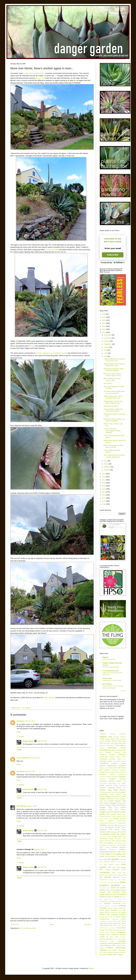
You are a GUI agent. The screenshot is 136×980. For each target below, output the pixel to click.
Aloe (110, 737)
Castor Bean (121, 757)
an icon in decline (52, 250)
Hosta (102, 827)
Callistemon (122, 755)
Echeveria (123, 772)
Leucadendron (112, 845)
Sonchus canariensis (110, 928)
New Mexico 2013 (112, 865)
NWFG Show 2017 (119, 873)
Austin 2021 (115, 739)
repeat (110, 908)
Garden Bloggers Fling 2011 (110, 797)
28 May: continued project (111, 667)
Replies (22, 737)
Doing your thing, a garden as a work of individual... (114, 420)
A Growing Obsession (111, 671)
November (108, 338)
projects (107, 903)
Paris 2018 (110, 890)
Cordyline (115, 763)
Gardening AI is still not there (112, 680)
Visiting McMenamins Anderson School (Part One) (114, 365)
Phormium (116, 892)
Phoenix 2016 (105, 892)
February (107, 467)
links (118, 845)
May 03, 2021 (39, 849)
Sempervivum (104, 919)
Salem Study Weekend (108, 910)
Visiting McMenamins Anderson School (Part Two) (114, 360)
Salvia (120, 910)
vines (102, 948)
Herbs (116, 823)
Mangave (122, 849)
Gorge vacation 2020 (119, 816)
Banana (115, 741)
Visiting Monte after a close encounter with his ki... (113, 397)
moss (124, 852)
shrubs (123, 919)
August (107, 347)
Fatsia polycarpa (120, 785)
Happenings (103, 823)
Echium (103, 774)
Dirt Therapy (107, 684)
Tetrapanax (121, 932)
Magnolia (122, 847)
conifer (110, 761)
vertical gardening (114, 943)
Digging (105, 657)
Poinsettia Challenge (115, 901)
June (106, 353)
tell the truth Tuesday (107, 932)
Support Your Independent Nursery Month (113, 930)
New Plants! (108, 383)
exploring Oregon (115, 781)
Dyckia (102, 772)
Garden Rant (107, 678)
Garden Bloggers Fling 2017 (115, 803)
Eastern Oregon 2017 (112, 772)
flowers (103, 790)
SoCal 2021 (108, 925)
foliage (110, 790)
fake (124, 781)
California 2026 (120, 752)
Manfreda (113, 849)
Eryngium (113, 779)
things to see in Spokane (109, 935)
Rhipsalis (116, 908)
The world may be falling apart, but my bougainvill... (114, 392)
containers (104, 763)
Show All (123, 691)
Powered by (113, 263)
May (106, 356)
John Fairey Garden (106, 837)
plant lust (123, 897)
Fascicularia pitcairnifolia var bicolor (113, 783)
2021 (104, 329)
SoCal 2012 (117, 921)
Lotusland (114, 847)
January (107, 470)
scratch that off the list (107, 917)
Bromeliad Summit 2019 (117, 750)
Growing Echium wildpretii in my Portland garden (113, 410)
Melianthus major (115, 852)
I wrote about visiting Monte (34, 73)
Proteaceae (117, 903)
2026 (104, 314)
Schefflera (122, 915)
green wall (108, 819)
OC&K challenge (118, 875)
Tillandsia (122, 935)
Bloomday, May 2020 (111, 406)
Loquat (107, 847)
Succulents (121, 928)
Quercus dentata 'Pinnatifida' (108, 906)
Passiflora (118, 890)
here (31, 346)
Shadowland (115, 919)
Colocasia (103, 761)
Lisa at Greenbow (23, 758)
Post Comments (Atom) (28, 928)
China (124, 759)
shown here (41, 78)
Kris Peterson (22, 806)
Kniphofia (118, 841)
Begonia (102, 746)
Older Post (88, 924)
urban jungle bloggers (119, 939)
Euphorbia (103, 781)
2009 (104, 504)
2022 (104, 326)
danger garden (49, 698)
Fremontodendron (105, 792)
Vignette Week (121, 945)
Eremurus (103, 779)
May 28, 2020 (42, 741)
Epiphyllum (115, 777)
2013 (104, 492)
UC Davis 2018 (112, 937)
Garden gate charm (109, 659)
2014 (104, 489)
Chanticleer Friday (115, 759)
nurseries (105, 872)
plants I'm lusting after (118, 899)
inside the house (118, 834)
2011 (104, 498)
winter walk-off (108, 952)
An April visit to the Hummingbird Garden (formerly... (112, 431)
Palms (102, 890)
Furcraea (118, 792)
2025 (104, 317)
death (106, 768)
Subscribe (113, 255)
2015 (104, 486)
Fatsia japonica (106, 785)
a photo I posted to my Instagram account (52, 353)
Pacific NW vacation (119, 888)
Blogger (91, 968)
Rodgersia (122, 908)
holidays (103, 825)
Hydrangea (114, 832)
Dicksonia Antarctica (119, 770)
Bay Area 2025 (120, 743)
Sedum (118, 917)
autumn (102, 741)
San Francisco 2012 (115, 913)
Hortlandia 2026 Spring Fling (116, 825)
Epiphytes (122, 777)
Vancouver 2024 (107, 941)
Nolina (123, 867)
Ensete (109, 777)
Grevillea (116, 819)
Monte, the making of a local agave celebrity (113, 446)
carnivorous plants (107, 757)
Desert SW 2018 (114, 768)
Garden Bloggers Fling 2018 (110, 805)
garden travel (116, 814)
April (106, 461)
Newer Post (15, 924)
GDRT (124, 814)
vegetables (122, 941)
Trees (102, 937)
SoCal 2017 (117, 923)
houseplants (109, 827)
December (108, 335)
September (108, 344)
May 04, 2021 (42, 867)
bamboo (108, 741)
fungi (113, 792)
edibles (112, 774)
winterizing (116, 952)
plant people (104, 899)
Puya (124, 903)
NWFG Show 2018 (106, 875)
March (106, 464)
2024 (104, 320)
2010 (104, 501)
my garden (113, 859)
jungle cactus (117, 836)
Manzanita (104, 852)
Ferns (119, 788)
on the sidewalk (26, 708)
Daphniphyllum (112, 766)
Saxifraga (114, 915)
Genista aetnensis (105, 816)
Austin (107, 739)
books (123, 748)
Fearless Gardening (107, 788)
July (106, 350)
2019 (104, 474)
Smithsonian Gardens (106, 921)
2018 (104, 477)
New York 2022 (114, 867)
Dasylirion (122, 766)
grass (101, 819)
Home (52, 924)
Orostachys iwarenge (113, 883)
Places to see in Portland (115, 894)
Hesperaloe (122, 823)
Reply (19, 732)
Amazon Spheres (120, 737)
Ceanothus (103, 759)
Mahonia (103, 849)
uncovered (123, 937)
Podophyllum (104, 901)
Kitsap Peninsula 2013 (117, 839)
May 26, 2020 (30, 721)
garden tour (105, 814)
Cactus (108, 752)
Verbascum (104, 943)
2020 (104, 332)
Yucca (120, 955)
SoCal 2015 (108, 923)
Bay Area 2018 (109, 743)
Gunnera (111, 821)
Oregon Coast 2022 (115, 880)
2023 (104, 323)
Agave (18, 708)
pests (124, 890)
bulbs (101, 752)
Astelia (102, 739)
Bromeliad (104, 750)
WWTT (115, 955)
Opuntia (116, 877)
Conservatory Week (119, 761)
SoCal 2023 (117, 925)
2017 (104, 480)
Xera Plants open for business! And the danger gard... (114, 456)
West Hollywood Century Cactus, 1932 (112, 379)
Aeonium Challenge (118, 734)
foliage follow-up (119, 790)
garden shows (120, 812)
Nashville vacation (110, 862)
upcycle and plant (106, 939)
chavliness (21, 721)
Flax (124, 788)
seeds (124, 917)
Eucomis (123, 779)
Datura (102, 768)
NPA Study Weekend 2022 (113, 870)
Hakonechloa (122, 821)
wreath (110, 955)
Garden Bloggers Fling (118, 794)
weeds (110, 950)
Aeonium (103, 734)
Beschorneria (110, 746)
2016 (104, 483)
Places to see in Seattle (110, 897)
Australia (123, 739)
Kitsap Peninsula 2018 (107, 841)
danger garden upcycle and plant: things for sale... (113, 402)
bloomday (112, 748)
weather (110, 948)
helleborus (111, 823)
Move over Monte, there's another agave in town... (113, 375)
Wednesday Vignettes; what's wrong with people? (114, 370)
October (107, 341)
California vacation (107, 755)
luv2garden (21, 771)
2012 (104, 495)
